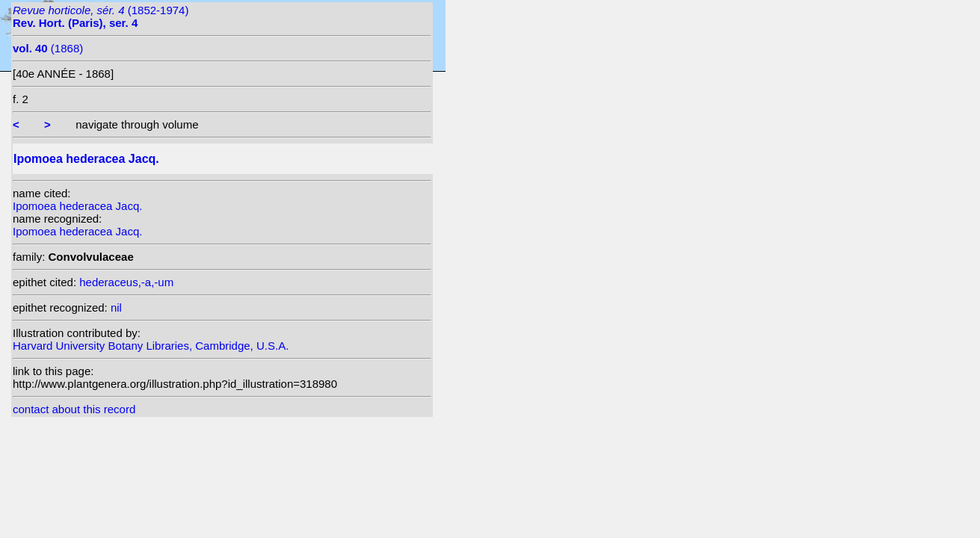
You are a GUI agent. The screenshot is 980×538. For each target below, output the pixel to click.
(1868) (48, 48)
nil (116, 307)
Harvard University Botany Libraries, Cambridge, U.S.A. (151, 346)
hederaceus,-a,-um (126, 282)
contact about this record (74, 409)
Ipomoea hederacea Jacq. (77, 206)
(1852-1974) (101, 16)
